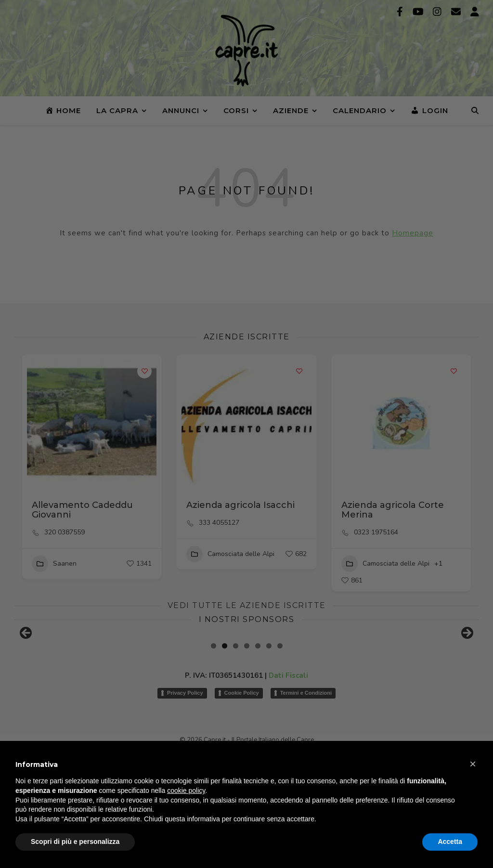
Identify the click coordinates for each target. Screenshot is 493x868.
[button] (473, 764)
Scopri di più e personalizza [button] (75, 842)
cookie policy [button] (186, 790)
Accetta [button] (450, 842)
